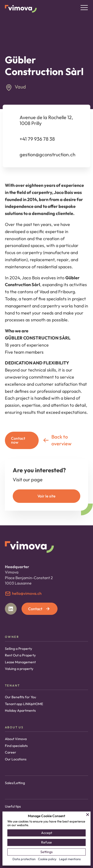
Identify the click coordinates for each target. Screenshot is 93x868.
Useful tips (13, 806)
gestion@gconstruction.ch (47, 154)
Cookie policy (47, 859)
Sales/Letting (15, 783)
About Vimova (16, 739)
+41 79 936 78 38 (37, 139)
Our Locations (16, 759)
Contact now (18, 440)
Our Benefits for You (20, 697)
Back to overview (57, 440)
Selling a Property (18, 649)
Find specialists (16, 746)
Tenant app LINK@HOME (24, 704)
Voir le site (46, 496)
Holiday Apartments (20, 710)
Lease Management (20, 662)
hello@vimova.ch (27, 593)
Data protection (24, 859)
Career (11, 752)
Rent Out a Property (20, 655)
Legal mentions (70, 859)
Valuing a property (19, 669)
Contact (39, 609)
